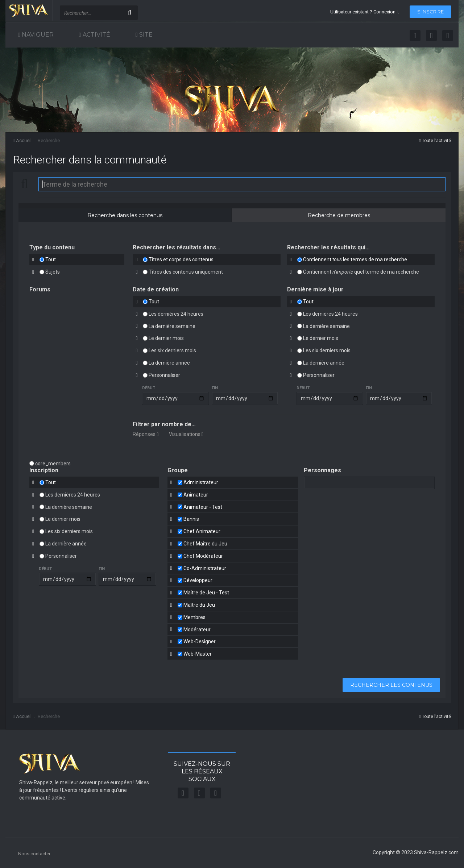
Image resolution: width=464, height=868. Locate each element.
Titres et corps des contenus (181, 259)
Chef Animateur (202, 531)
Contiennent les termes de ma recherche (355, 259)
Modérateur (197, 629)
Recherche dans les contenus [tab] (125, 215)
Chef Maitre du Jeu (205, 544)
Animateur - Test (203, 507)
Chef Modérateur (203, 556)
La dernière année (169, 363)
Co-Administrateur (205, 568)
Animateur (196, 495)
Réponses (146, 434)
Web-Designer (200, 641)
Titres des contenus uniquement (186, 272)
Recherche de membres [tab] (339, 215)
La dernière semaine (172, 326)
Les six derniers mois (172, 350)
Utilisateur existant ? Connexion (365, 12)
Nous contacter (34, 854)
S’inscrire (430, 12)
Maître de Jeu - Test (206, 593)
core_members (53, 464)
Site (145, 35)
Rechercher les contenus (391, 685)
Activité (96, 35)
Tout (51, 259)
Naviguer (37, 35)
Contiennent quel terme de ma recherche (361, 272)
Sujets (53, 272)
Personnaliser (164, 375)
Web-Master (198, 654)
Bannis (191, 519)
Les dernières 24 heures (176, 314)
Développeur (198, 580)
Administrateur (201, 482)
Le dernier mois (166, 338)
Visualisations (186, 434)
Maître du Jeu (199, 605)
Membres (194, 617)
